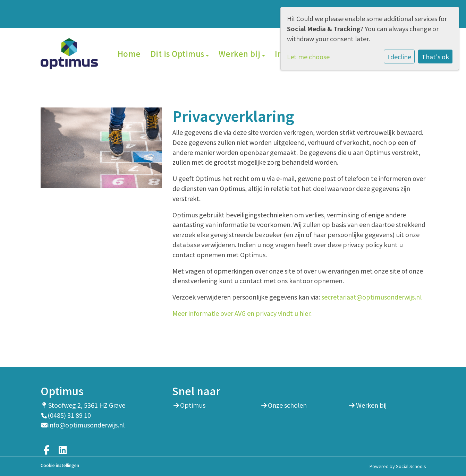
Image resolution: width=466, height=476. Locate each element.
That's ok (435, 57)
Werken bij (241, 53)
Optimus (193, 405)
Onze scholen (287, 405)
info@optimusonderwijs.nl (86, 425)
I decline (399, 57)
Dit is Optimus (179, 53)
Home (129, 53)
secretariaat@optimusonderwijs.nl (371, 297)
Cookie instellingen (60, 465)
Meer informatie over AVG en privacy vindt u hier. (242, 313)
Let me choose (308, 57)
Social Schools (411, 466)
